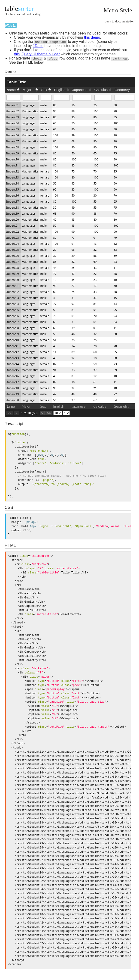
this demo (92, 37)
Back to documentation (119, 21)
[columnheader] (70, 82)
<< (10, 413)
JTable (38, 46)
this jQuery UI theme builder (37, 54)
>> (49, 413)
